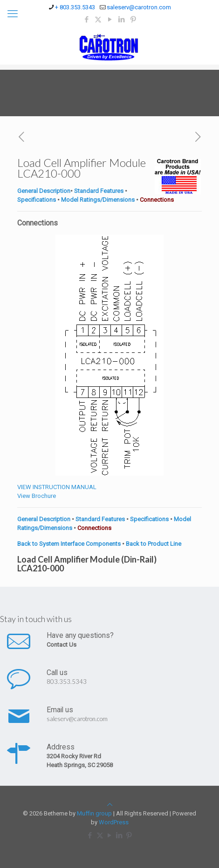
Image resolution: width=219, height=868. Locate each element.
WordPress (114, 822)
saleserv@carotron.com (77, 719)
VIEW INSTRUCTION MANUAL (57, 487)
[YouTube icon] (110, 20)
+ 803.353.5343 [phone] (75, 7)
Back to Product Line (154, 544)
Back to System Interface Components (70, 544)
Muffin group (94, 813)
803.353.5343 (67, 682)
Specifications (37, 200)
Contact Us (62, 645)
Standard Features (98, 191)
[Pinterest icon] (133, 20)
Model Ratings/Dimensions (98, 200)
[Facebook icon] (86, 20)
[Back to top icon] (110, 805)
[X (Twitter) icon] (98, 20)
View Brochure (37, 496)
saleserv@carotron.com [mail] (139, 7)
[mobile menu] (13, 14)
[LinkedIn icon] (121, 20)
